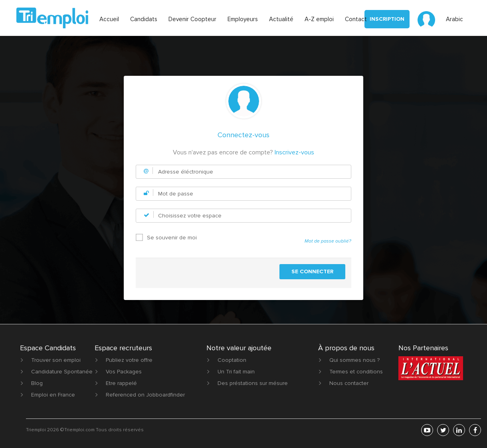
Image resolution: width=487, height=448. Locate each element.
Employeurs (243, 19)
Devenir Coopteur (192, 19)
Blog (37, 383)
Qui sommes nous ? (354, 360)
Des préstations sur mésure (253, 383)
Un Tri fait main (236, 372)
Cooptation (232, 360)
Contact (356, 19)
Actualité (281, 19)
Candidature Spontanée (62, 372)
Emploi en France (53, 395)
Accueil (109, 19)
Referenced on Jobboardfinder (145, 395)
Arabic (454, 19)
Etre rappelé (121, 383)
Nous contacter (349, 383)
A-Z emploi (319, 19)
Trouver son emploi (56, 360)
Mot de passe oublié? (328, 241)
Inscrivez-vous (294, 152)
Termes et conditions (356, 372)
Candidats (144, 19)
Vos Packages (124, 372)
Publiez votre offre (129, 360)
